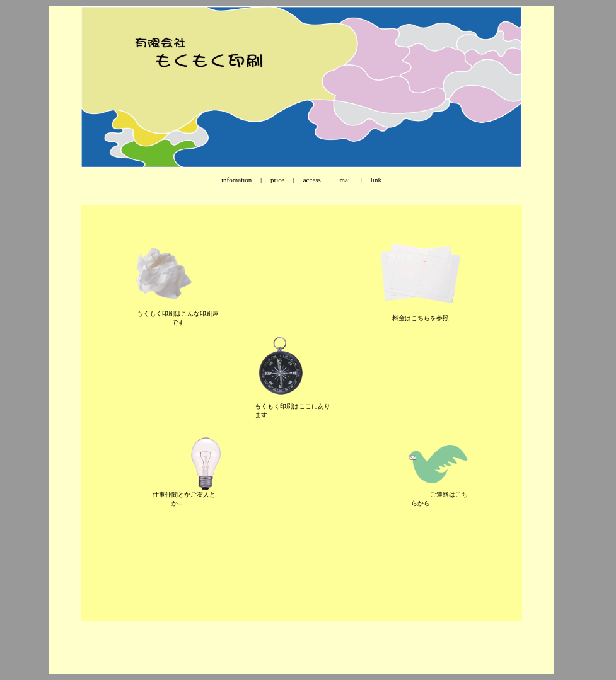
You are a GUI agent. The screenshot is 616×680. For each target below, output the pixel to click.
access (312, 180)
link (375, 180)
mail (346, 180)
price (277, 180)
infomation (236, 180)
